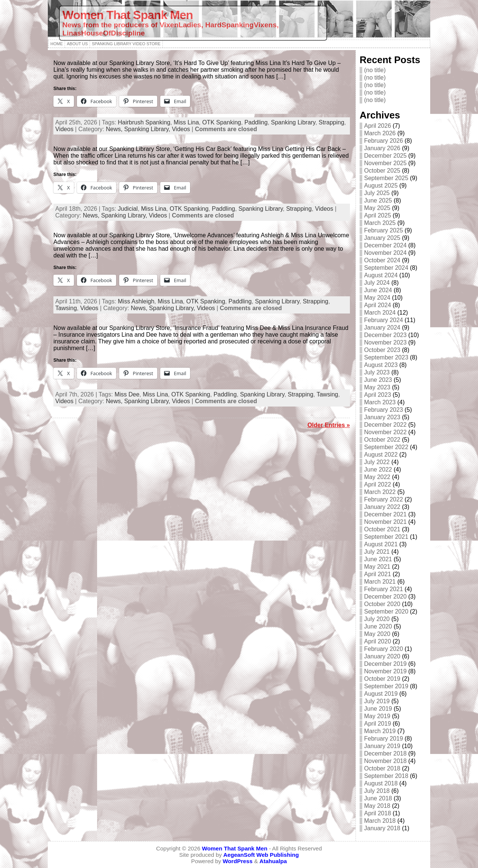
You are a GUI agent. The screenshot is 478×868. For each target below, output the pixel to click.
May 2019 (377, 716)
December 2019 (385, 664)
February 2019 (384, 739)
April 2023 (378, 395)
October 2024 (382, 260)
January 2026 (382, 148)
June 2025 (378, 200)
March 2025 (380, 223)
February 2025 (384, 230)
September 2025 (386, 178)
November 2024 (385, 253)
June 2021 (378, 559)
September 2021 (386, 537)
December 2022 (385, 425)
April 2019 (378, 724)
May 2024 (377, 298)
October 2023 (382, 350)
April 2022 (378, 484)
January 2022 (382, 507)
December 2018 (385, 753)
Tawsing (66, 308)
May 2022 (377, 477)
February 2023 (384, 410)
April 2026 (378, 126)
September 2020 (386, 611)
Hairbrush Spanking (144, 122)
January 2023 (382, 417)
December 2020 (385, 597)
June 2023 (378, 380)
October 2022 (382, 440)
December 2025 (385, 156)
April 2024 (378, 305)
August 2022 (381, 455)
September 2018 (386, 776)
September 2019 (386, 686)
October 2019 (382, 679)
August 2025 (381, 186)
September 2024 (386, 268)
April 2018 (378, 813)
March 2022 (380, 492)
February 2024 (384, 320)
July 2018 (377, 791)
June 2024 (378, 290)
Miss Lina (186, 122)
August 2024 (381, 275)
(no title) (375, 70)
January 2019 (382, 746)
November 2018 (385, 761)
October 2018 (382, 768)
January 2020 (382, 656)
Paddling (256, 122)
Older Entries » (329, 425)
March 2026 (380, 133)
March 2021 (380, 582)
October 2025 (382, 171)
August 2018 (381, 783)
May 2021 (377, 567)
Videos (64, 129)
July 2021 (377, 552)
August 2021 (381, 544)
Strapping (331, 122)
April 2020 (378, 641)
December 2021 (385, 514)
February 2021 (384, 589)
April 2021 (378, 574)
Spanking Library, (148, 129)
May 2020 (377, 634)
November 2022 (385, 432)
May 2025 (377, 208)
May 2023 (377, 387)
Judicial (128, 209)
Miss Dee (127, 394)
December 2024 (385, 245)
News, (115, 129)
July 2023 (377, 372)
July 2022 (377, 462)
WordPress (238, 861)
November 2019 (385, 671)
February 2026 (384, 141)
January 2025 (382, 238)
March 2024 (380, 313)
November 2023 (385, 342)
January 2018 (382, 828)
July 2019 (377, 701)
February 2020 (384, 649)
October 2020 (382, 604)
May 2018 (377, 806)
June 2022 (378, 469)
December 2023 (385, 335)
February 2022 (384, 499)
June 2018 (378, 798)
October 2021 (382, 529)
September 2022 (386, 447)
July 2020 (377, 619)
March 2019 (380, 731)
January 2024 (382, 328)
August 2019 (381, 694)
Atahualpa (273, 861)
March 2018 (380, 821)
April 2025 (378, 215)
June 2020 (378, 626)
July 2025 (377, 193)
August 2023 (381, 365)
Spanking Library (293, 122)
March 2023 (380, 402)
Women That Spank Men (128, 15)
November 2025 (385, 163)
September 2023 (386, 357)
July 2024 (377, 283)
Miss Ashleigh (136, 301)
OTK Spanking (221, 122)
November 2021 (385, 522)
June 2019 (378, 709)
